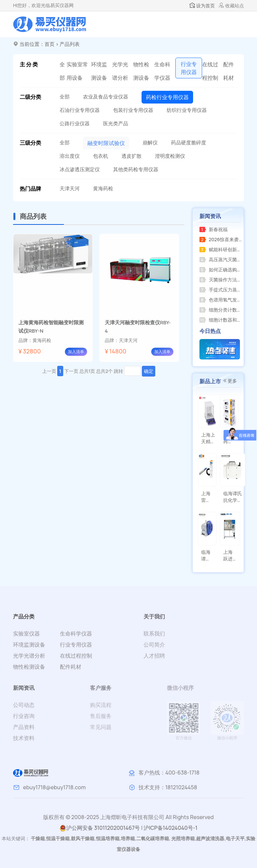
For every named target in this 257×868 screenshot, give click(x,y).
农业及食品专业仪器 (106, 97)
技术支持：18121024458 (168, 787)
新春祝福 (213, 229)
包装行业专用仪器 (133, 110)
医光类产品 (116, 123)
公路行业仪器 (75, 123)
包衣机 (101, 156)
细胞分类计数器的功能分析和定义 (221, 310)
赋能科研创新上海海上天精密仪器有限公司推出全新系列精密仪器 (221, 249)
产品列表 (70, 44)
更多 (230, 381)
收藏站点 (231, 6)
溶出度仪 (70, 156)
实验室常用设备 (77, 71)
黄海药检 (103, 188)
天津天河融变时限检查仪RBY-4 (138, 327)
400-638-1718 (182, 773)
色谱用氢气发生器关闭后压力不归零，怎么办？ (221, 300)
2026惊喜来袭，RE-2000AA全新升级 (221, 239)
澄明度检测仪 (170, 156)
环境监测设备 (99, 71)
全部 (62, 71)
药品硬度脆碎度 (189, 143)
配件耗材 (229, 71)
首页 (50, 44)
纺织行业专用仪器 (187, 110)
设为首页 (202, 6)
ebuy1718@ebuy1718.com (54, 787)
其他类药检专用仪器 (136, 169)
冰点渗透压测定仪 (80, 169)
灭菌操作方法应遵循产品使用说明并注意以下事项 (221, 280)
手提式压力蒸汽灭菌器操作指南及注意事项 (221, 290)
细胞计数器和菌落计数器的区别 (221, 320)
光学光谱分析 (120, 71)
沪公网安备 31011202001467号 (100, 828)
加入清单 (76, 352)
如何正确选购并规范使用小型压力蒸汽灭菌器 (221, 270)
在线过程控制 (210, 71)
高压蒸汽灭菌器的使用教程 (221, 259)
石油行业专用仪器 (80, 110)
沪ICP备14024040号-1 (170, 828)
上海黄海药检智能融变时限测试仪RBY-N (51, 327)
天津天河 (70, 188)
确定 (149, 371)
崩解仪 (150, 143)
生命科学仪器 (162, 71)
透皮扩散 (132, 156)
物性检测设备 (141, 71)
